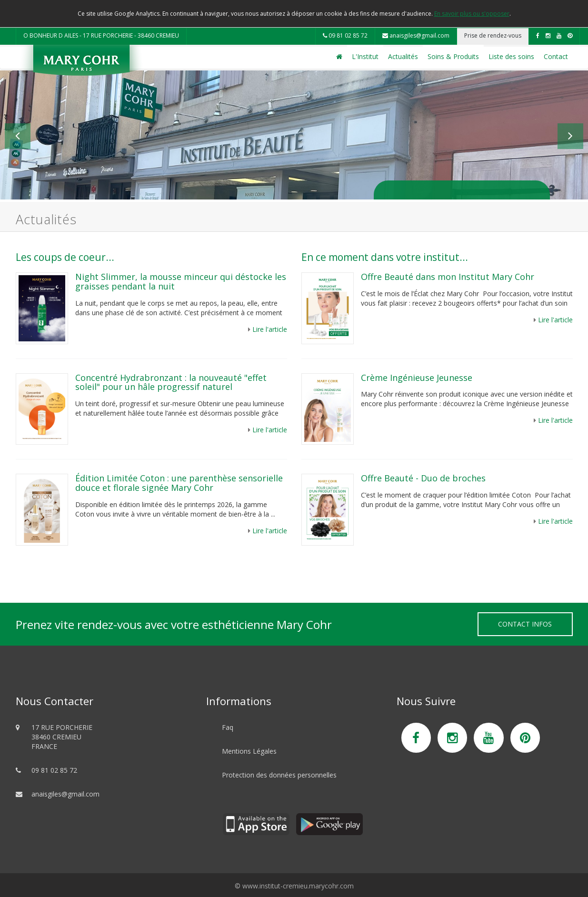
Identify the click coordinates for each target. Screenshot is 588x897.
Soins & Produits (453, 56)
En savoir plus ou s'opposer (472, 14)
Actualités (403, 56)
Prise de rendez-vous (493, 35)
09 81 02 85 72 (345, 35)
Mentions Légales (249, 751)
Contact (556, 56)
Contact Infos (525, 624)
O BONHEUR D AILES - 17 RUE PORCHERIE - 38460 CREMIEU (101, 35)
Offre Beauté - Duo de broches (423, 478)
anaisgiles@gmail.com (416, 35)
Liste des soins (511, 56)
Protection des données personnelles (279, 775)
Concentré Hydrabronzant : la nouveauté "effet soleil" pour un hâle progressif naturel (171, 382)
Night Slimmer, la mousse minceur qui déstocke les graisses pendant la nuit (181, 281)
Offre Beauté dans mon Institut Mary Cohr (449, 277)
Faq (228, 727)
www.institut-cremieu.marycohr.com (298, 886)
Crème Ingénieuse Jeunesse (417, 378)
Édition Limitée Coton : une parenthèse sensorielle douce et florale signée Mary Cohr (179, 483)
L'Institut (365, 56)
